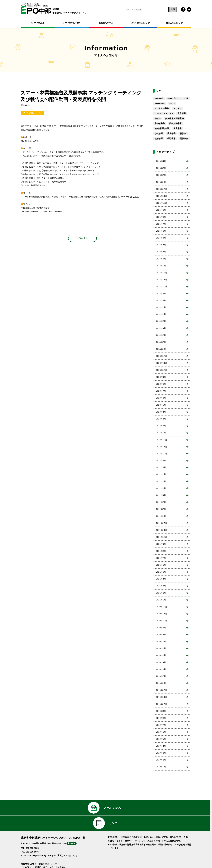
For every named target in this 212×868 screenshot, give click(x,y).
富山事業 (178, 128)
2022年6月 (161, 481)
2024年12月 (162, 273)
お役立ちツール (106, 23)
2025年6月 (161, 231)
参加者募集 (160, 123)
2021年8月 (161, 551)
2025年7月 (161, 224)
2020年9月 (161, 628)
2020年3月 (161, 669)
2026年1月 (161, 182)
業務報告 (171, 133)
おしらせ (178, 108)
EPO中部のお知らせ (140, 23)
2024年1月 (161, 349)
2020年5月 (161, 655)
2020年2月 (161, 676)
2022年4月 (161, 495)
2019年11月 (162, 697)
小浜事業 (159, 133)
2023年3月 (161, 419)
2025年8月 (161, 217)
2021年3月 (161, 586)
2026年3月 (161, 168)
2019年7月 (161, 725)
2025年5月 (161, 238)
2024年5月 (161, 321)
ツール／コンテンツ (32, 113)
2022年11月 (162, 447)
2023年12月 (162, 356)
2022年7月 (161, 474)
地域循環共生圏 (162, 128)
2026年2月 (161, 175)
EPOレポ (159, 98)
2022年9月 (161, 460)
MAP (78, 834)
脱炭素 (183, 133)
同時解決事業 (175, 123)
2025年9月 (161, 210)
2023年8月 (161, 384)
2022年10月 (162, 454)
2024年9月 (161, 294)
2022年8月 (161, 467)
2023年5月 (161, 405)
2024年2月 (161, 342)
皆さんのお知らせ (174, 23)
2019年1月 (161, 767)
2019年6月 (161, 732)
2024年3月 (161, 335)
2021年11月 (162, 530)
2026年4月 (161, 161)
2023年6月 (161, 398)
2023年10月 (162, 370)
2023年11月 (162, 363)
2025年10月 (162, 203)
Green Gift (160, 103)
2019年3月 (161, 753)
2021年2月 (161, 593)
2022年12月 (162, 440)
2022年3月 (161, 502)
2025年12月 (162, 189)
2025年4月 (161, 245)
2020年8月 (161, 635)
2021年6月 (161, 565)
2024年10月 (162, 286)
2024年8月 (161, 300)
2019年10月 (162, 704)
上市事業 (182, 113)
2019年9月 (161, 711)
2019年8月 (161, 718)
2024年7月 (161, 307)
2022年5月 (161, 488)
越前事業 (159, 138)
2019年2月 (161, 760)
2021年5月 (161, 572)
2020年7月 (161, 641)
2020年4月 (161, 662)
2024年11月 (162, 280)
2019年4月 (161, 746)
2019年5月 (161, 739)
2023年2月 (161, 426)
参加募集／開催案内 (174, 118)
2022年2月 (161, 509)
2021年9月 (161, 544)
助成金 (158, 118)
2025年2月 (161, 259)
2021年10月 (162, 537)
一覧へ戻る (82, 238)
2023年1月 (161, 433)
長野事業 (171, 138)
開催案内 (184, 138)
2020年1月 (161, 683)
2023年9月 (161, 377)
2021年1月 (161, 600)
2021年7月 (161, 558)
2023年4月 (161, 412)
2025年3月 (161, 252)
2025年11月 (162, 196)
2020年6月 (161, 648)
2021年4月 (161, 579)
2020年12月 (162, 607)
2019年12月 (162, 690)
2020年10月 (162, 621)
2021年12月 (162, 523)
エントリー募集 (162, 108)
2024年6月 (161, 314)
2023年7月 (161, 391)
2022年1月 (161, 516)
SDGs (172, 103)
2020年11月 (162, 614)
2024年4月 (161, 328)
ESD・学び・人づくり (178, 98)
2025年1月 (161, 266)
